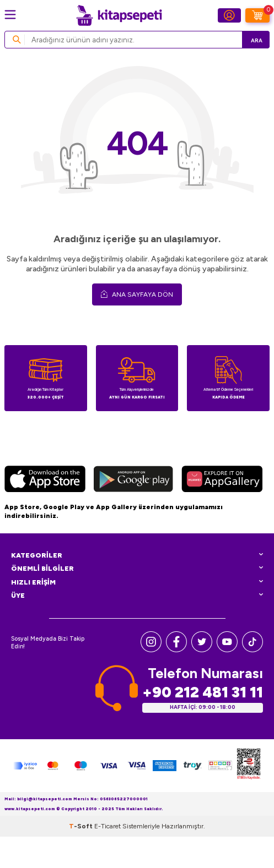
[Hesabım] (229, 15)
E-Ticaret (108, 826)
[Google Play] (133, 481)
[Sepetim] (257, 15)
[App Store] (45, 481)
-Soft (82, 826)
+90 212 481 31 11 (203, 692)
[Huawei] (222, 481)
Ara (257, 40)
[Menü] (10, 15)
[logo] (119, 15)
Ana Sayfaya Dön (137, 294)
